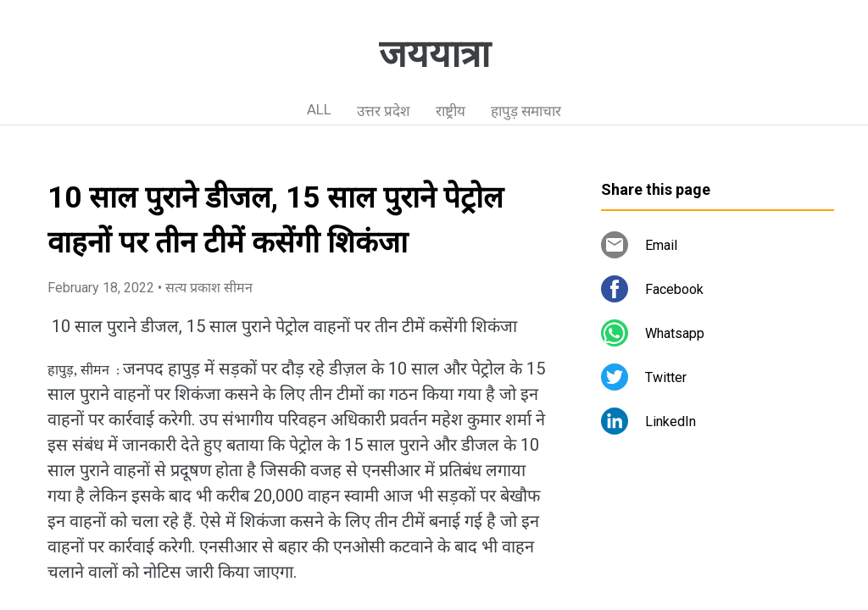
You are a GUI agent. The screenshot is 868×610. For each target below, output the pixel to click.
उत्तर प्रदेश (384, 111)
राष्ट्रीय (451, 111)
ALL (319, 109)
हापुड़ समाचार (526, 111)
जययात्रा (434, 54)
